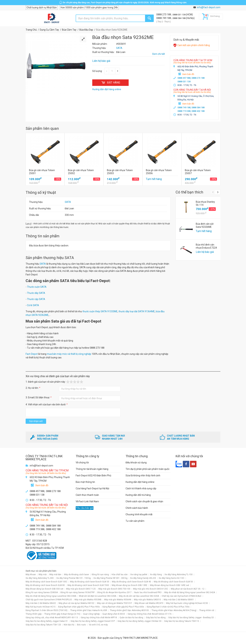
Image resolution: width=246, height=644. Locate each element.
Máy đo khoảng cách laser (77, 575)
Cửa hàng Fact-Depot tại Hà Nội (92, 488)
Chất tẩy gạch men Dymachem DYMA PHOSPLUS (49, 600)
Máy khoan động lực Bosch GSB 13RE (129, 585)
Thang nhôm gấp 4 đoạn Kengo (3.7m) (62, 614)
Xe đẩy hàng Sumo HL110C (172, 578)
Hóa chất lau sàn (120, 575)
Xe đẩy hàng (156, 575)
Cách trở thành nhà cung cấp (141, 488)
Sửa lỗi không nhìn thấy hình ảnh (143, 475)
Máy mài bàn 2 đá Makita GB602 (41, 603)
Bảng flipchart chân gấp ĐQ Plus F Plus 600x (123, 607)
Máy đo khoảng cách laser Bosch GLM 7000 (88, 585)
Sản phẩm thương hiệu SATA (50, 258)
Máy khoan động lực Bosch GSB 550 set (45, 589)
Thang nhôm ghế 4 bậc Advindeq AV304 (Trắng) (174, 610)
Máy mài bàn (55, 575)
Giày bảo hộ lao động (156, 618)
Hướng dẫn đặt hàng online (140, 482)
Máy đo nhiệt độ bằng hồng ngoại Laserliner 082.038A (51, 596)
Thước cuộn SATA (37, 287)
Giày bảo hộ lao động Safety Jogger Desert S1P (93, 621)
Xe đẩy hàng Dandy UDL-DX (143, 578)
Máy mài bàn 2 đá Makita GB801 (179, 600)
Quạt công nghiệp (91, 614)
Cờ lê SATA (33, 305)
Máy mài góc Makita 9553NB (88, 600)
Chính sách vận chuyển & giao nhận (144, 501)
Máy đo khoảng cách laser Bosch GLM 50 (173, 582)
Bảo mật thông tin (85, 482)
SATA (68, 202)
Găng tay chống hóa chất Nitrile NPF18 (99, 618)
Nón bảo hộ (69, 625)
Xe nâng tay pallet (139, 575)
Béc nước (82, 625)
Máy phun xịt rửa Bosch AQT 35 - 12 (188, 589)
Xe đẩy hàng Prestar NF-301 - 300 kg (110, 578)
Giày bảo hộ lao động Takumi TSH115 (182, 621)
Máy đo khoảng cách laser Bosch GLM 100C (46, 582)
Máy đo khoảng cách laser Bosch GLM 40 (131, 582)
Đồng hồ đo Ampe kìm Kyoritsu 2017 (114, 592)
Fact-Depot (32, 354)
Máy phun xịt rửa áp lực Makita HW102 (76, 603)
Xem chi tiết (159, 54)
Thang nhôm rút (207, 610)
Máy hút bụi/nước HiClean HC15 (41, 607)
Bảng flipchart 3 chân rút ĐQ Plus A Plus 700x (168, 607)
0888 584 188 (179, 18)
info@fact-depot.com (209, 7)
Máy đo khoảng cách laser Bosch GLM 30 (90, 582)
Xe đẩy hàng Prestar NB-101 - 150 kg (74, 578)
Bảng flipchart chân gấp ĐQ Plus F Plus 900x (79, 607)
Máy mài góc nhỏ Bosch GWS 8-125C (151, 589)
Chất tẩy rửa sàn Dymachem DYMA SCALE (182, 596)
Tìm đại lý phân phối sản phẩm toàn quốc (148, 469)
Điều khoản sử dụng (136, 463)
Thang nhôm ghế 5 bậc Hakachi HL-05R (89, 610)
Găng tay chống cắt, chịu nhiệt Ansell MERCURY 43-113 (52, 618)
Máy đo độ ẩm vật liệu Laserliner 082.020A (139, 596)
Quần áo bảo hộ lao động (131, 618)
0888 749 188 (164, 18)
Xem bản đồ (188, 74)
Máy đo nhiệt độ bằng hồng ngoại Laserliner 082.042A (190, 592)
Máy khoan (31, 575)
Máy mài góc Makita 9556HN (118, 600)
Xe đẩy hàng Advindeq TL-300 (40, 578)
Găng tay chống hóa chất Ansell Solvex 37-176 (150, 614)
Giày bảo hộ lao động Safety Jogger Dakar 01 (47, 621)
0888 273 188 (164, 15)
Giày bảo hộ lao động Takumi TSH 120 (43, 625)
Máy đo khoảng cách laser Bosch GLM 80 (45, 585)
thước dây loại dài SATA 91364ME (137, 311)
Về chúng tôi (82, 463)
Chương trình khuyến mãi (139, 514)
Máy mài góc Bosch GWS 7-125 (81, 589)
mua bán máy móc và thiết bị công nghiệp (69, 354)
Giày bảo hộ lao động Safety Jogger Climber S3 (139, 621)
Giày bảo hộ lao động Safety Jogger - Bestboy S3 (191, 618)
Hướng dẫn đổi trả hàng (138, 495)
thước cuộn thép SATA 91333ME (100, 311)
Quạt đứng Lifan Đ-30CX (114, 614)
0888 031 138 (179, 15)
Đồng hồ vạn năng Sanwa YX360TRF (78, 592)
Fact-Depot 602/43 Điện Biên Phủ (93, 475)
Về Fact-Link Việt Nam (87, 501)
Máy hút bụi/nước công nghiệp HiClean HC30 (187, 603)
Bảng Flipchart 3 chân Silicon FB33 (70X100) (47, 610)
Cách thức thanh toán (87, 495)
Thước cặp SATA (36, 299)
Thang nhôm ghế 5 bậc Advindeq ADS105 (129, 610)
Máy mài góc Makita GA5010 (147, 600)
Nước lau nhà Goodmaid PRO (148, 592)
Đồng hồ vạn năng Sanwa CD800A (42, 592)
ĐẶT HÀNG (110, 83)
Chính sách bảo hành (137, 508)
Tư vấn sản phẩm (135, 521)
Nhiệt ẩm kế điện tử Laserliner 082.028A (98, 596)
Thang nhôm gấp (34, 614)
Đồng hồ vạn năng (100, 575)
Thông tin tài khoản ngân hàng (92, 469)
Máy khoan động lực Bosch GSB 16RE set (170, 585)
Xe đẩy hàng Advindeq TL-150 (179, 575)
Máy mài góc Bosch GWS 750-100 (114, 589)
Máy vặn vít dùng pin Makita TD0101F (114, 603)
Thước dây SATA (36, 293)
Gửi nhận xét (36, 421)
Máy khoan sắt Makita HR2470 (149, 603)
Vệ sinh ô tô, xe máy (98, 625)
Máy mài (43, 575)
